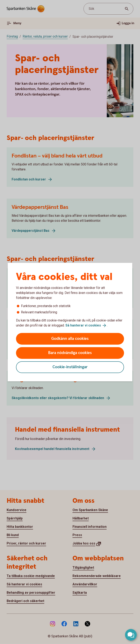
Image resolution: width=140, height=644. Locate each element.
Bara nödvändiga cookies (70, 353)
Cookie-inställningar (70, 367)
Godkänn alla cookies (70, 339)
